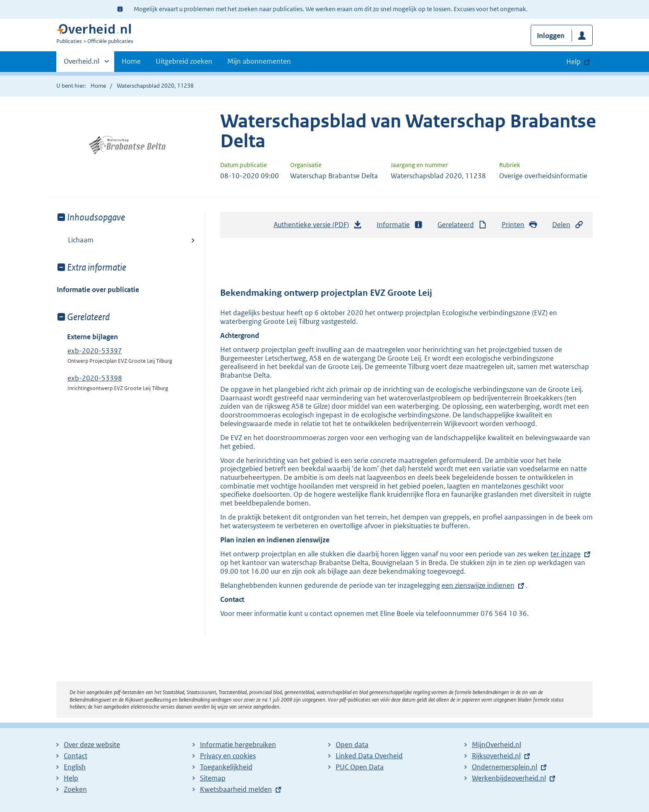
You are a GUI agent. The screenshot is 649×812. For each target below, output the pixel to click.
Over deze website (92, 745)
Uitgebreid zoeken (184, 61)
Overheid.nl (82, 64)
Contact (76, 756)
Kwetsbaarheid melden (236, 789)
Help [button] (573, 62)
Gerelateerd (462, 225)
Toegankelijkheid (226, 767)
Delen (568, 225)
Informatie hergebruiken (238, 745)
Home (131, 61)
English (75, 767)
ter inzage (566, 554)
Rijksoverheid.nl (496, 756)
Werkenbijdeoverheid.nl (509, 778)
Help (71, 778)
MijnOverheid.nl (496, 745)
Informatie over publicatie (98, 290)
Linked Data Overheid (369, 756)
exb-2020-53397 (95, 351)
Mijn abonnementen (259, 61)
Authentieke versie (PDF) (318, 227)
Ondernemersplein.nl (505, 767)
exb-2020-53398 (95, 378)
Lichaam (81, 240)
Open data (352, 745)
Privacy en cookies (228, 756)
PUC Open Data (360, 767)
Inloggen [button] (551, 36)
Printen (520, 225)
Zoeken (75, 789)
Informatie (400, 225)
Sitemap (213, 778)
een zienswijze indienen (478, 585)
